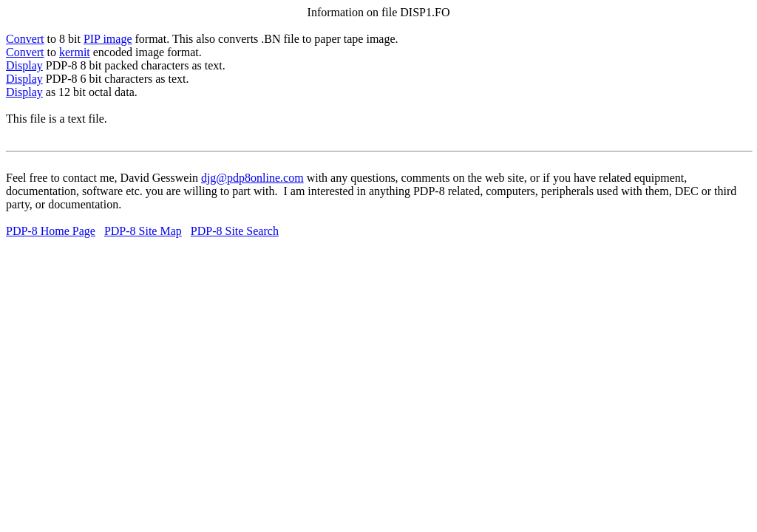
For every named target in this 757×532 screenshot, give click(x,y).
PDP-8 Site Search (235, 231)
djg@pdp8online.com (252, 178)
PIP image (108, 39)
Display (24, 65)
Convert (25, 39)
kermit (75, 52)
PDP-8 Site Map (143, 231)
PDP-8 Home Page (51, 231)
